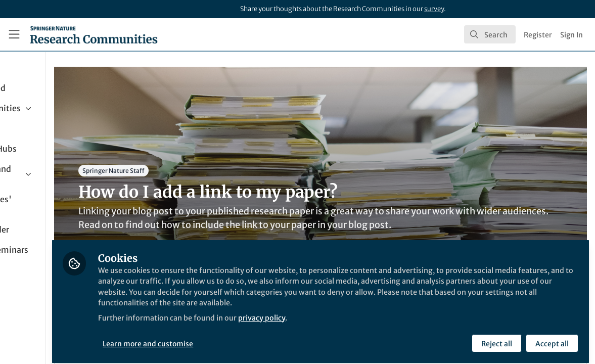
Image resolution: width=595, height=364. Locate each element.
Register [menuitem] (538, 35)
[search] (490, 34)
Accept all (551, 337)
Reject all (495, 337)
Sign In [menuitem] (571, 35)
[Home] (94, 34)
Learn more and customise (232, 337)
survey (434, 9)
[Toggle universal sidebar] (14, 34)
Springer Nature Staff (197, 171)
